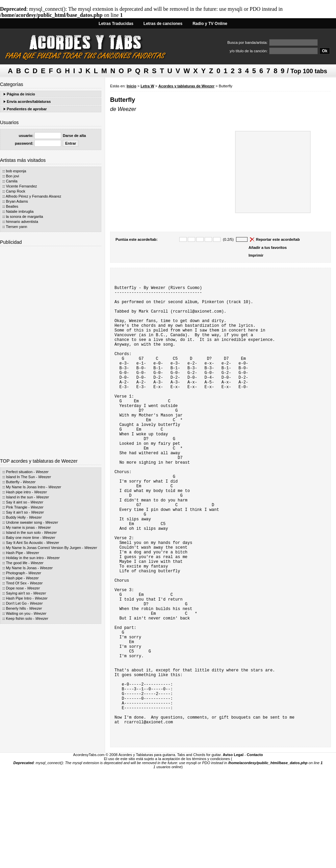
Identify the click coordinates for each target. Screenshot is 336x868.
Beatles (12, 206)
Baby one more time (22, 538)
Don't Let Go (16, 603)
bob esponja (16, 171)
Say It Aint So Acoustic (24, 543)
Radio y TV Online (210, 24)
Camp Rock (15, 191)
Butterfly (12, 482)
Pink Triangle (17, 507)
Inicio (132, 86)
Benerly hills (16, 608)
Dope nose (15, 588)
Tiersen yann (16, 227)
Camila (11, 181)
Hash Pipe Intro (19, 598)
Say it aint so (16, 502)
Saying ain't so (18, 593)
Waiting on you (18, 613)
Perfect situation (19, 472)
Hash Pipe (14, 553)
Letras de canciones (163, 24)
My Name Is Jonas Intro (25, 487)
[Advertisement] (51, 350)
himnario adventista (22, 222)
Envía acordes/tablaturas (29, 102)
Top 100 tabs (309, 71)
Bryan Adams (17, 201)
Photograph (15, 573)
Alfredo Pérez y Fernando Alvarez (33, 196)
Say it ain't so (17, 512)
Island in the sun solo (23, 532)
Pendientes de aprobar (27, 109)
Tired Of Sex (16, 583)
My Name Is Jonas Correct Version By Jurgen (43, 548)
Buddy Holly (16, 517)
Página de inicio (21, 94)
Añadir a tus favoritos (268, 248)
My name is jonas (20, 527)
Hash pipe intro (18, 492)
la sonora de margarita (24, 216)
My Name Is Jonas (21, 568)
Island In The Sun (20, 477)
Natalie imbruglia (20, 211)
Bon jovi (12, 176)
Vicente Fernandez (21, 186)
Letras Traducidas (116, 24)
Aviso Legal (233, 854)
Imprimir (256, 255)
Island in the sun (19, 497)
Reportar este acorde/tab (278, 239)
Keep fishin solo (19, 618)
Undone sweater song (24, 522)
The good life (17, 563)
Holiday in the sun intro (25, 558)
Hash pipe (14, 578)
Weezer (42, 472)
